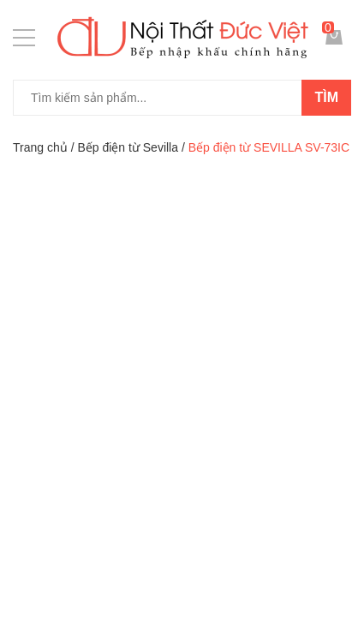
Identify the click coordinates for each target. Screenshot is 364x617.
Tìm (326, 97)
